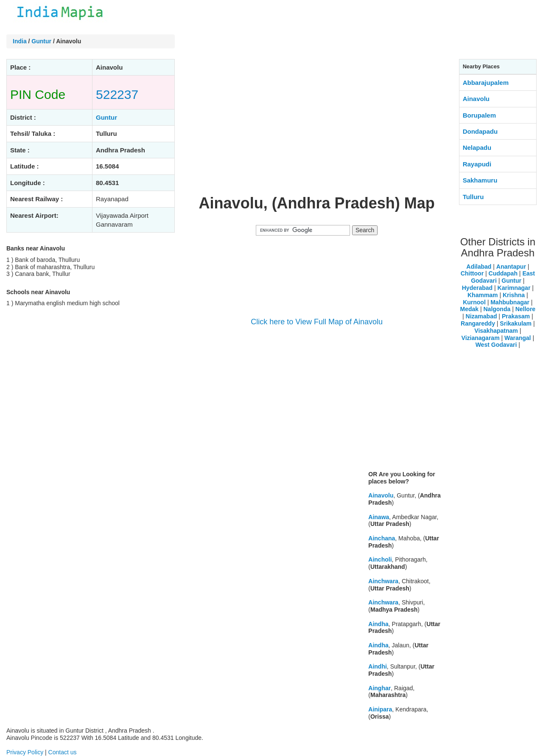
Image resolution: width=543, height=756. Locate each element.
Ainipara (380, 709)
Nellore (525, 309)
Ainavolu (381, 495)
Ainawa (379, 517)
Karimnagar (514, 288)
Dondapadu (480, 131)
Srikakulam (516, 323)
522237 (117, 94)
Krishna (514, 295)
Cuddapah (503, 273)
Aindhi (378, 666)
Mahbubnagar (510, 302)
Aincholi (380, 559)
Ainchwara (383, 581)
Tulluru (473, 197)
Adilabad (479, 267)
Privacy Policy (25, 752)
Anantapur (511, 267)
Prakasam (516, 316)
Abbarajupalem (486, 83)
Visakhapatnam (496, 331)
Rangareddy (478, 323)
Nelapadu (477, 148)
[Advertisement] (317, 127)
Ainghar (379, 688)
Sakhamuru (480, 180)
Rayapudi (477, 164)
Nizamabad (481, 316)
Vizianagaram (481, 338)
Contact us (63, 752)
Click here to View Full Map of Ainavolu (317, 322)
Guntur (41, 41)
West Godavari (496, 345)
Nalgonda (497, 309)
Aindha (378, 624)
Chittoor (472, 273)
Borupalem (479, 115)
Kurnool (474, 302)
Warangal (518, 338)
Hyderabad (477, 288)
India (20, 41)
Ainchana (382, 538)
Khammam (483, 295)
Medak (469, 309)
